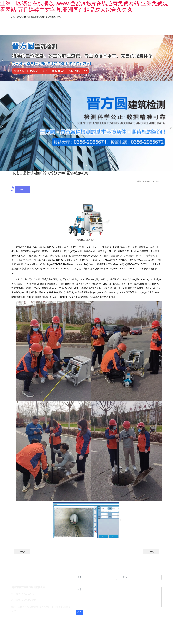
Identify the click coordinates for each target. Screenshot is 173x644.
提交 (79, 612)
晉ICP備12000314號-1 (106, 625)
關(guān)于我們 (37, 31)
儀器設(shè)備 (117, 31)
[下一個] (170, 58)
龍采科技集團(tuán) (80, 625)
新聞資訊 (141, 31)
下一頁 (151, 552)
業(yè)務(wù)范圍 (66, 31)
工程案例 (92, 31)
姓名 (79, 572)
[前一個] (3, 58)
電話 (124, 572)
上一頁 (22, 552)
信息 (79, 584)
